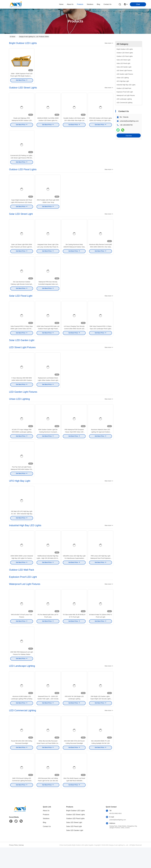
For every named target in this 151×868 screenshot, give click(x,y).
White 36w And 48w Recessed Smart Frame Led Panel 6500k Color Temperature (48, 763)
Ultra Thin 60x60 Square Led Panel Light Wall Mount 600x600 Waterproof (74, 801)
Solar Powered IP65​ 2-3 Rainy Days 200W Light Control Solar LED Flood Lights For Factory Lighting (22, 337)
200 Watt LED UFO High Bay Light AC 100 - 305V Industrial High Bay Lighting (22, 527)
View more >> (109, 43)
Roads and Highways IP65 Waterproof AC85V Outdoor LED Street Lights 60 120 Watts (22, 123)
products (80, 4)
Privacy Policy (13, 866)
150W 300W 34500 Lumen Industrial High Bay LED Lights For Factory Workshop (22, 573)
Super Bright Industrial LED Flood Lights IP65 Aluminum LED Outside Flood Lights (22, 207)
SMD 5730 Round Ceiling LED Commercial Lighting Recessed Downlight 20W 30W (22, 801)
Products (46, 835)
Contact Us (47, 847)
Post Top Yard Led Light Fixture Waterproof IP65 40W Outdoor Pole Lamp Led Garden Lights (22, 481)
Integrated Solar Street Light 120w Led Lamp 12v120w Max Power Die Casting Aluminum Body (48, 253)
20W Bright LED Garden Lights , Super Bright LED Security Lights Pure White (101, 717)
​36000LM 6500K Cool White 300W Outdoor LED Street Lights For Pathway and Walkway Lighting (48, 123)
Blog (44, 843)
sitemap (21, 866)
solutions (90, 4)
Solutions (46, 839)
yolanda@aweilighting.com (129, 121)
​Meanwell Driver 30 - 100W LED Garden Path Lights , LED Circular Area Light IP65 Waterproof (48, 717)
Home (61, 4)
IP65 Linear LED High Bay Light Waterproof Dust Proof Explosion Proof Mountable (100, 573)
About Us (46, 831)
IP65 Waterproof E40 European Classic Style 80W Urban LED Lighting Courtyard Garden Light (74, 443)
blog (98, 4)
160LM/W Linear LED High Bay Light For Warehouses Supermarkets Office (74, 573)
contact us (107, 4)
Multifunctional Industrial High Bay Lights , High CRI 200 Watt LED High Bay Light (48, 573)
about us (70, 4)
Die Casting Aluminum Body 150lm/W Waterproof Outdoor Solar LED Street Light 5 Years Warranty (74, 253)
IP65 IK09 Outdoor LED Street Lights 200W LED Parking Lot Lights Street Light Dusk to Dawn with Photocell (101, 123)
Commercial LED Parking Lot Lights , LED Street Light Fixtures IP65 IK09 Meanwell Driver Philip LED (22, 161)
